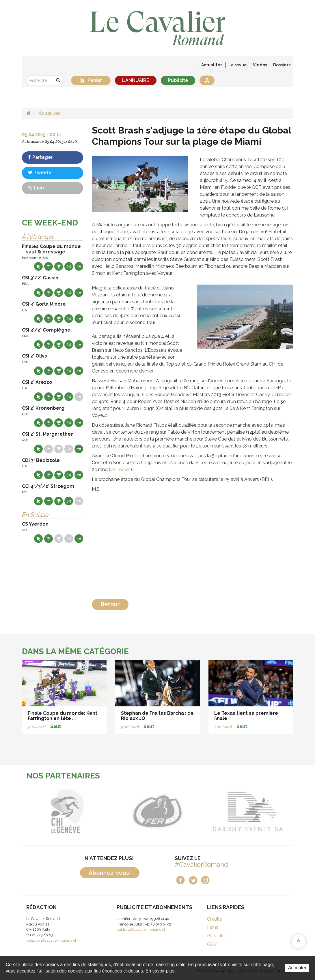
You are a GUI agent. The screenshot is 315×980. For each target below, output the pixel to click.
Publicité (178, 80)
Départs (49, 266)
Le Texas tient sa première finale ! (246, 716)
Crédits (215, 919)
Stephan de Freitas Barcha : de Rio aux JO (157, 716)
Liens (213, 927)
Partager (40, 157)
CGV (212, 944)
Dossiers (282, 65)
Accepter (297, 968)
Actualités (212, 65)
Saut (56, 726)
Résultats (59, 266)
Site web (38, 266)
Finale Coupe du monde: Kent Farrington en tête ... (63, 716)
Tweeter (41, 173)
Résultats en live (69, 266)
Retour (110, 604)
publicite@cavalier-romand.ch (141, 929)
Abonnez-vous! (110, 873)
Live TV (79, 266)
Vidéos (260, 65)
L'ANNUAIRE (136, 80)
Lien (36, 188)
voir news (120, 470)
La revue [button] (238, 65)
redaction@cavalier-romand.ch (52, 940)
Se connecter (207, 80)
